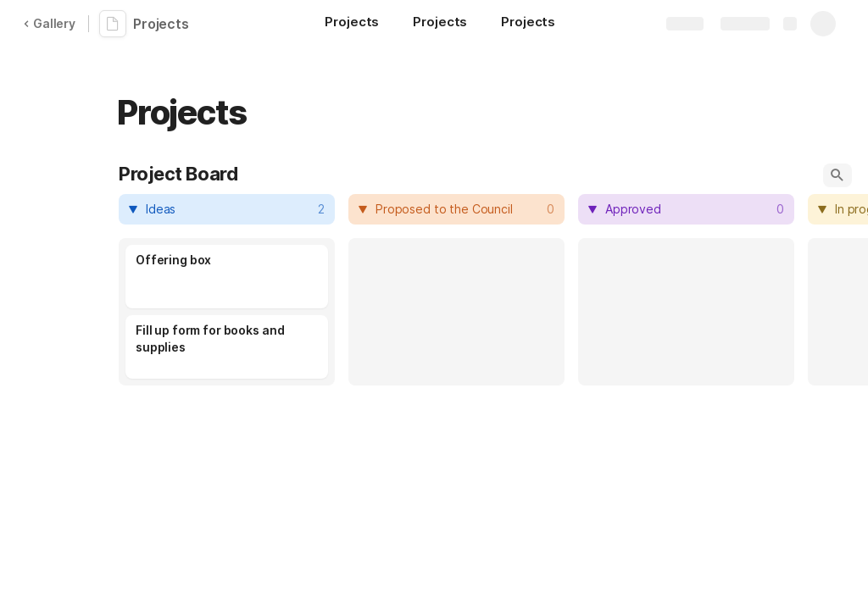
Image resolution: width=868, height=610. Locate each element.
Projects (161, 24)
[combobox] (229, 209)
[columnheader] (227, 209)
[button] (837, 175)
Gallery (49, 23)
